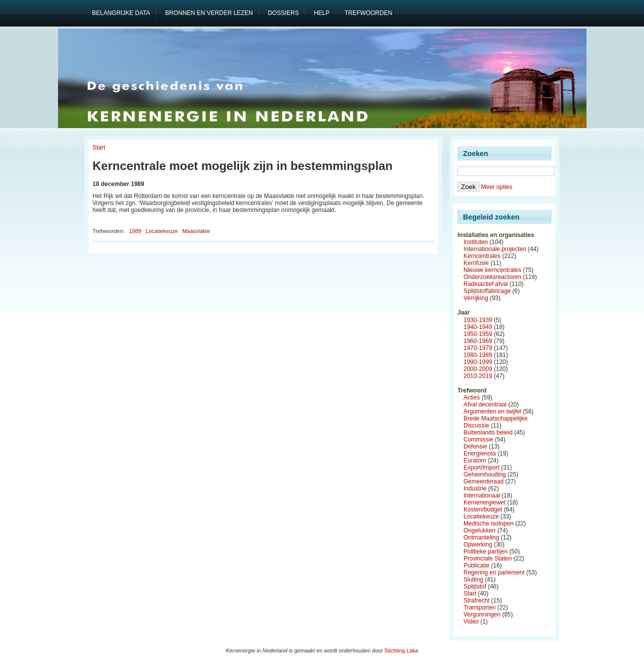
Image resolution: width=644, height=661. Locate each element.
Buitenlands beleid (488, 432)
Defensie (475, 446)
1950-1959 (478, 334)
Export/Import (481, 467)
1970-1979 (478, 348)
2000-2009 (478, 369)
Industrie (475, 488)
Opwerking (478, 544)
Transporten (479, 607)
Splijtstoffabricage (487, 291)
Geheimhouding (485, 474)
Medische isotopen (488, 523)
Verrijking (476, 298)
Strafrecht (476, 600)
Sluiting (473, 579)
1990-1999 (478, 362)
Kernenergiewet (484, 502)
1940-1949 (478, 327)
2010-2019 (478, 376)
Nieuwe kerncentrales (492, 270)
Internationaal (482, 495)
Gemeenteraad (483, 481)
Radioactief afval (486, 284)
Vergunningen (482, 614)
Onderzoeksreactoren (492, 277)
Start (99, 147)
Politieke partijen (485, 551)
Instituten (476, 242)
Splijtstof (475, 586)
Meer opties (497, 187)
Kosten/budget (483, 509)
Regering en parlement (494, 572)
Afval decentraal (485, 404)
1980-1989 (478, 355)
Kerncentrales (482, 256)
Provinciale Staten (488, 558)
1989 (135, 231)
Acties (472, 397)
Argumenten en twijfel (492, 411)
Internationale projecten (495, 249)
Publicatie (476, 565)
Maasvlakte (196, 231)
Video (471, 621)
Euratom (475, 460)
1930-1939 (478, 320)
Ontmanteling (481, 537)
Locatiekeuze (162, 231)
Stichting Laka (401, 650)
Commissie (478, 439)
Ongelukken (479, 530)
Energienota (480, 453)
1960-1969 (478, 341)
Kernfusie (476, 263)
